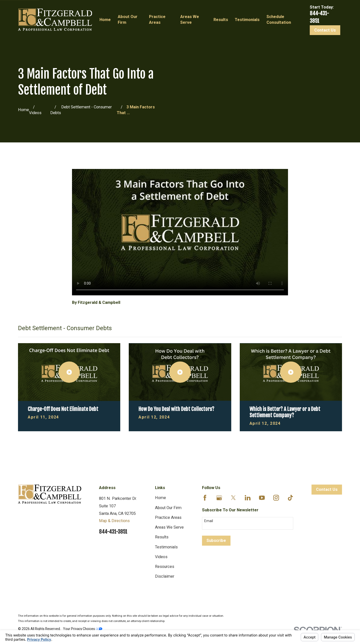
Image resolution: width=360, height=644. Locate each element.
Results (162, 537)
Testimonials (166, 547)
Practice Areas (168, 517)
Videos (161, 557)
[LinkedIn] (248, 498)
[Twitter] (233, 498)
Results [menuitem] (221, 20)
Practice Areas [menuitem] (157, 20)
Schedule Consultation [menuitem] (279, 20)
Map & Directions (114, 521)
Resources (165, 567)
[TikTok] (290, 498)
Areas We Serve (169, 527)
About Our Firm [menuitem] (128, 20)
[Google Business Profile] (219, 498)
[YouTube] (262, 498)
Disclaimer (165, 576)
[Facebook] (205, 498)
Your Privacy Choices (83, 629)
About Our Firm (168, 508)
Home (160, 498)
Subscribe (216, 541)
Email (209, 521)
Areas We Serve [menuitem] (190, 20)
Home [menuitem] (105, 20)
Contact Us (325, 30)
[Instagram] (276, 498)
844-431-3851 (113, 532)
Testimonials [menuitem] (247, 20)
